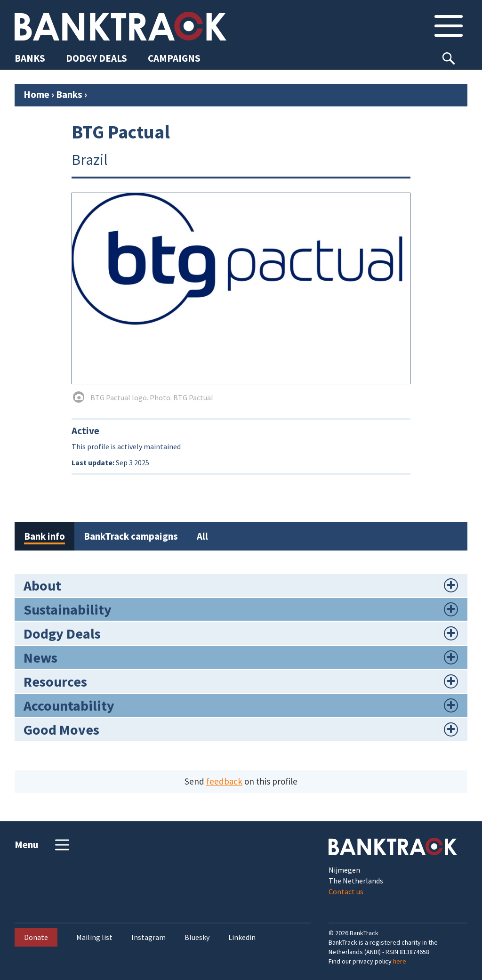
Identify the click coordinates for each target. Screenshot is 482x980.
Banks (69, 94)
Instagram (149, 937)
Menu (43, 845)
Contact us (346, 891)
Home (36, 94)
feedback (224, 781)
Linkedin (242, 937)
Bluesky (197, 937)
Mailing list (94, 937)
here (400, 961)
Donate (36, 937)
